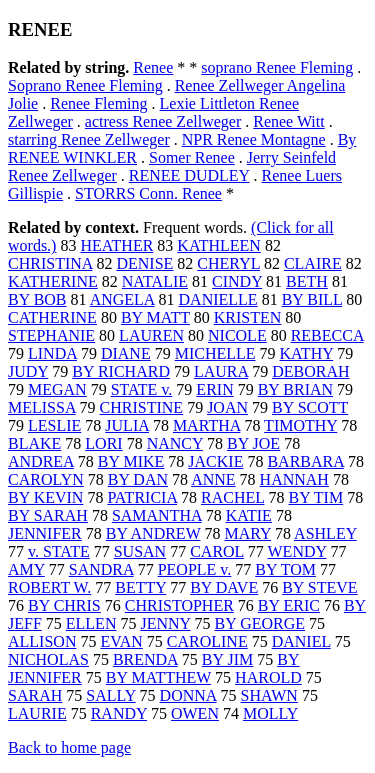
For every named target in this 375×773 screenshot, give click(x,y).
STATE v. (142, 389)
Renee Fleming (98, 103)
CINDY (237, 281)
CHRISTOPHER (179, 605)
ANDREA (41, 461)
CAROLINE (207, 641)
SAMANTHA (157, 515)
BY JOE (253, 443)
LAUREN (151, 335)
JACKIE (215, 461)
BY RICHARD (121, 371)
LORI (103, 443)
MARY (247, 533)
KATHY (307, 353)
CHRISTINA (50, 263)
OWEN (195, 713)
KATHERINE (53, 281)
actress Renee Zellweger (163, 121)
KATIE (249, 515)
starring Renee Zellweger (89, 139)
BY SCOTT (310, 407)
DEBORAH (310, 371)
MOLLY (270, 713)
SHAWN (268, 695)
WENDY (297, 551)
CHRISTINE (142, 407)
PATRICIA (142, 497)
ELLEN (91, 623)
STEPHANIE (51, 335)
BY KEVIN (45, 497)
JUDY (28, 371)
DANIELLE (218, 299)
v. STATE (59, 551)
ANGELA (122, 299)
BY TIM (315, 497)
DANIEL (301, 641)
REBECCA (327, 335)
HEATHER (116, 245)
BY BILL (312, 299)
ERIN (214, 389)
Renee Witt (288, 121)
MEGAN (57, 389)
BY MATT (155, 317)
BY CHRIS (64, 605)
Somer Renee (192, 157)
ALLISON (42, 641)
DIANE (126, 353)
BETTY (140, 587)
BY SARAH (48, 515)
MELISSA (42, 407)
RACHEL (232, 497)
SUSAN (140, 551)
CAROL (217, 551)
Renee (153, 67)
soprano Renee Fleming (277, 67)
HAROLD (268, 677)
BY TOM (285, 569)
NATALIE (155, 281)
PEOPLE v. (195, 569)
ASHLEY (325, 533)
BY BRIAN (295, 389)
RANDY (119, 713)
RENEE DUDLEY (189, 175)
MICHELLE (215, 353)
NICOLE (237, 335)
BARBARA (305, 461)
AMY (26, 569)
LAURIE (37, 713)
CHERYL (228, 263)
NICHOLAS (48, 659)
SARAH (35, 695)
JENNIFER (45, 533)
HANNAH (294, 479)
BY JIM (227, 659)
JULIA (127, 425)
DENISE (144, 263)
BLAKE (34, 443)
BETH (307, 281)
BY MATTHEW (158, 677)
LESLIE (54, 425)
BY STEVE (319, 587)
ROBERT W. (49, 587)
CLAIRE (313, 263)
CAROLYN (46, 479)
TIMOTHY (300, 425)
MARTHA (207, 425)
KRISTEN (248, 317)
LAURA (221, 371)
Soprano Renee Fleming (85, 85)
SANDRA (101, 569)
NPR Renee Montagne (254, 139)
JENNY (165, 623)
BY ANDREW (153, 533)
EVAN (121, 641)
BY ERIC (289, 605)
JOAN (227, 407)
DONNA (188, 695)
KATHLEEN (219, 245)
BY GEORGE (260, 623)
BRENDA (145, 659)
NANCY (175, 443)
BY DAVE (224, 587)
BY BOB (37, 299)
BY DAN (138, 479)
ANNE (213, 479)
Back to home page (69, 747)
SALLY (110, 695)
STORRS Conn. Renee (148, 193)
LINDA (52, 353)
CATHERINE (52, 317)
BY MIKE (131, 461)
